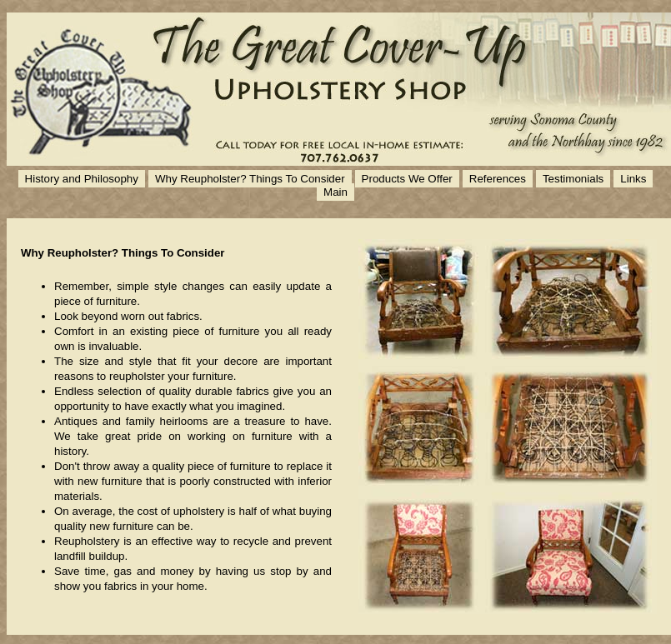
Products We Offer (407, 179)
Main (335, 192)
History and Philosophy (82, 179)
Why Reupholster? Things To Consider (250, 179)
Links (633, 179)
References (498, 179)
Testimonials (573, 179)
